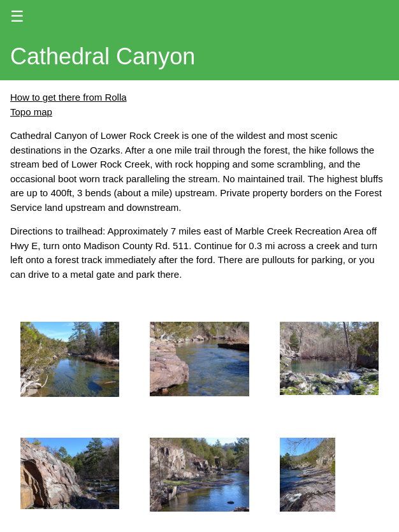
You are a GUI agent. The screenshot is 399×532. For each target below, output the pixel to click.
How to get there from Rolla (69, 97)
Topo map (31, 112)
